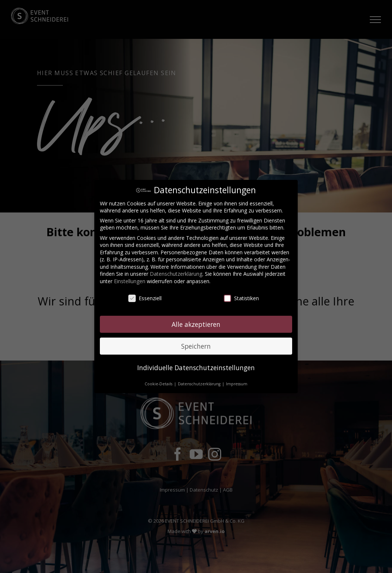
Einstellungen (130, 281)
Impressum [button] (237, 384)
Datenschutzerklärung (176, 274)
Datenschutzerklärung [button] (200, 384)
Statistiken (241, 298)
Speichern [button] (196, 346)
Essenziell (145, 298)
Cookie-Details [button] (159, 384)
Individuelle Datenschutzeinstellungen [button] (196, 368)
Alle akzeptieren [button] (196, 324)
